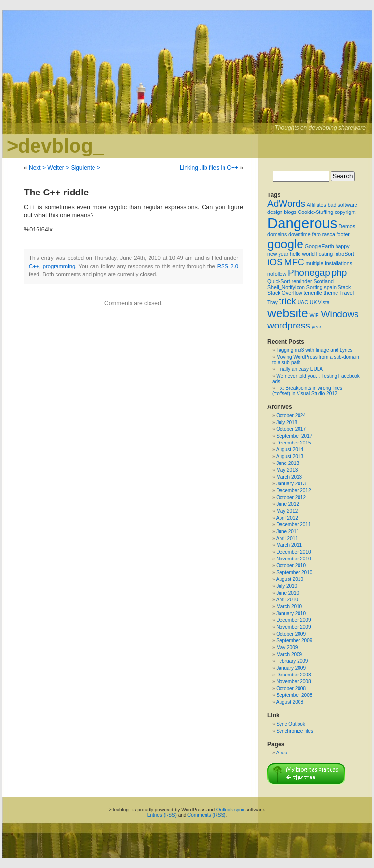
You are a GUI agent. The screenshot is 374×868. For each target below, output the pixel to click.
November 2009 (293, 627)
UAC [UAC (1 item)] (303, 302)
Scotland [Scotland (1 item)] (323, 281)
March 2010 (289, 607)
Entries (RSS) (162, 815)
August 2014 (290, 450)
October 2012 (291, 497)
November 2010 (293, 559)
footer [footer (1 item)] (343, 234)
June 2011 (288, 531)
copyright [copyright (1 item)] (345, 212)
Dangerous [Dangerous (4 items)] (302, 223)
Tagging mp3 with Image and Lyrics (314, 350)
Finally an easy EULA (299, 369)
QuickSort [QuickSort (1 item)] (279, 281)
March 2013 (289, 477)
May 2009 (287, 647)
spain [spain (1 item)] (330, 287)
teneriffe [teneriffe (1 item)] (313, 293)
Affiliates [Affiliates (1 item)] (317, 205)
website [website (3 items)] (288, 313)
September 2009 (294, 641)
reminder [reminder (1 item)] (302, 281)
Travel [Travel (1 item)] (346, 293)
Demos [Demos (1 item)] (347, 226)
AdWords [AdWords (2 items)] (286, 203)
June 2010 (288, 593)
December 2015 (293, 443)
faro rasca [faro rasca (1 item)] (323, 234)
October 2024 (291, 415)
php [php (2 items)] (339, 273)
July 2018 (287, 422)
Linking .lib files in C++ (209, 168)
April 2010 (287, 600)
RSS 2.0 (228, 266)
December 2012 (293, 491)
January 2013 (291, 484)
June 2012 (288, 504)
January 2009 (291, 668)
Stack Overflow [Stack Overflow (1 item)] (285, 293)
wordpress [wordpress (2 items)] (289, 325)
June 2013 (288, 463)
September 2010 (294, 572)
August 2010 (290, 579)
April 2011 (287, 538)
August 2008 (290, 702)
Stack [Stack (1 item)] (345, 287)
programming (59, 266)
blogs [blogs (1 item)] (290, 212)
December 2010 (293, 552)
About (282, 753)
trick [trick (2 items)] (288, 301)
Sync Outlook (290, 724)
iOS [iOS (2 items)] (275, 262)
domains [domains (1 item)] (277, 234)
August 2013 (290, 456)
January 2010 (291, 613)
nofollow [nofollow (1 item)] (277, 274)
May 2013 (287, 470)
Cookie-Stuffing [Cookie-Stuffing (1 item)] (315, 212)
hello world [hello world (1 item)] (302, 254)
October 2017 (291, 429)
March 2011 (289, 545)
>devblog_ (55, 146)
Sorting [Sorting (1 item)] (315, 287)
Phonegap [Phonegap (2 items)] (309, 273)
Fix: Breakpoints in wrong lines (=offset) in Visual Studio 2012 (307, 391)
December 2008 (293, 675)
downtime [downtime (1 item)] (299, 234)
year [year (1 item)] (317, 327)
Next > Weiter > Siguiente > (65, 168)
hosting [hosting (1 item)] (324, 254)
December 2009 (293, 620)
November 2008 (293, 682)
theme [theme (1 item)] (331, 293)
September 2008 (294, 695)
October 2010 (291, 566)
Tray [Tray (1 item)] (272, 302)
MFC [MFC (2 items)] (294, 262)
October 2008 (291, 688)
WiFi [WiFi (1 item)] (314, 315)
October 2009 (291, 634)
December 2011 (293, 525)
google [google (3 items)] (285, 244)
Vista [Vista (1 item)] (324, 302)
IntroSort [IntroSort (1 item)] (344, 254)
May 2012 (287, 511)
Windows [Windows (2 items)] (340, 314)
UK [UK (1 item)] (313, 302)
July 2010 (287, 586)
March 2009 (289, 654)
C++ (34, 266)
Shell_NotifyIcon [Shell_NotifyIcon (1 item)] (286, 287)
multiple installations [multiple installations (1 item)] (329, 263)
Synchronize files (295, 731)
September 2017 (294, 436)
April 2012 (287, 518)
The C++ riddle (56, 192)
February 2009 (292, 661)
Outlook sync (230, 810)
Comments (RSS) (206, 815)
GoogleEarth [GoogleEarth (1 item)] (319, 246)
